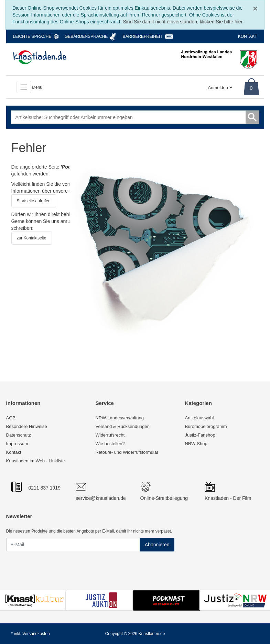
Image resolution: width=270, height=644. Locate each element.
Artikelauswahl (199, 418)
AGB (11, 418)
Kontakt (248, 36)
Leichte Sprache (32, 36)
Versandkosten (36, 634)
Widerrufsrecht (110, 435)
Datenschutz (19, 435)
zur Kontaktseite (32, 238)
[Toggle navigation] (24, 87)
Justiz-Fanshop (200, 435)
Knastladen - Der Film (228, 498)
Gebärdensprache (86, 36)
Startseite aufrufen (34, 201)
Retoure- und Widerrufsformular (127, 452)
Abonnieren (157, 545)
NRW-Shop (196, 444)
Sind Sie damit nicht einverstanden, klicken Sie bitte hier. (183, 22)
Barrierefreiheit (143, 36)
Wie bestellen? (110, 444)
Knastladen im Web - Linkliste (36, 461)
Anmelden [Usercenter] (220, 88)
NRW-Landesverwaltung (119, 418)
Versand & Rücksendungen (122, 426)
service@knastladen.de (101, 498)
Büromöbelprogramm (206, 426)
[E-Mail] (73, 545)
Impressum (17, 444)
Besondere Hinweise (27, 426)
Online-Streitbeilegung (164, 498)
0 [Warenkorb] (251, 88)
